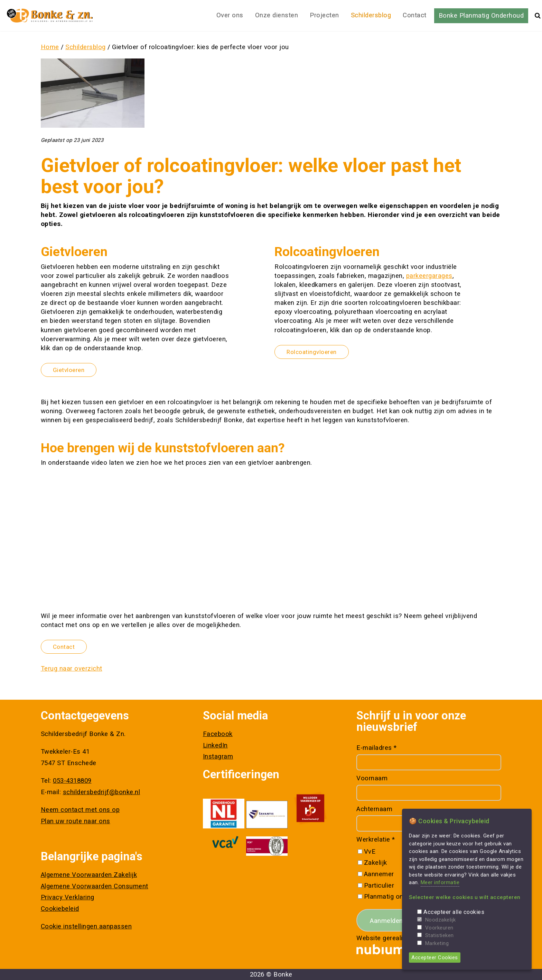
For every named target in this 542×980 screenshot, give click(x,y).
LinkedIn (215, 745)
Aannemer (379, 874)
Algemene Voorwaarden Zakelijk (89, 875)
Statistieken (440, 935)
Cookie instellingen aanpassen (86, 926)
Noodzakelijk (441, 920)
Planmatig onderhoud (396, 897)
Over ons (230, 15)
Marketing (437, 943)
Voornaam (372, 778)
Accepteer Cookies (435, 958)
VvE (370, 852)
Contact (415, 15)
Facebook (218, 734)
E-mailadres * (377, 748)
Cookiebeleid (60, 909)
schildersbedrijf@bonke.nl (102, 792)
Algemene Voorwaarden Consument (95, 886)
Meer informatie (440, 882)
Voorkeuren (439, 928)
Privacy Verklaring (68, 897)
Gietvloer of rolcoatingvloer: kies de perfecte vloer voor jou (200, 47)
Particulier (379, 886)
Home (50, 47)
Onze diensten (277, 15)
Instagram (218, 756)
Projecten (324, 15)
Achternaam (374, 809)
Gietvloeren (69, 370)
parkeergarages (429, 276)
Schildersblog (371, 15)
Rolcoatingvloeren (312, 352)
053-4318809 (72, 781)
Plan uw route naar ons (76, 821)
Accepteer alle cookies (454, 912)
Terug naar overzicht (72, 669)
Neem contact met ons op (80, 810)
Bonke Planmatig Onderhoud (481, 16)
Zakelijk (376, 863)
